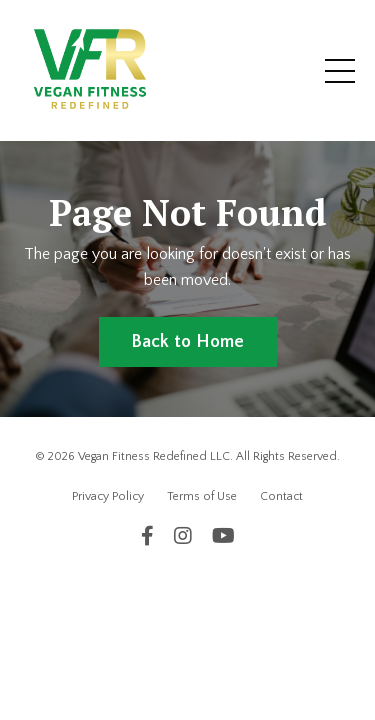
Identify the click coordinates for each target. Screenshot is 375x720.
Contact (281, 496)
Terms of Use (202, 496)
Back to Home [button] (188, 342)
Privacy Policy (108, 496)
